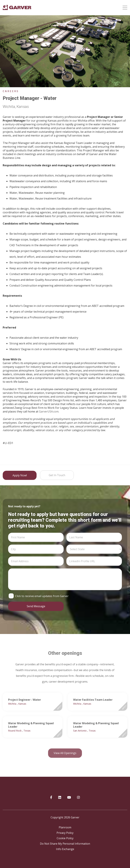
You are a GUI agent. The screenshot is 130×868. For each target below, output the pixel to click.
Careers (11, 91)
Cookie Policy (65, 838)
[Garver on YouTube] (69, 798)
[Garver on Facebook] (51, 798)
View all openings (65, 753)
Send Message (36, 606)
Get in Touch (57, 475)
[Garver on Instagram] (78, 798)
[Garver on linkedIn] (60, 798)
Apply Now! (20, 475)
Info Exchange (65, 849)
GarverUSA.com (49, 411)
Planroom (65, 827)
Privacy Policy (65, 833)
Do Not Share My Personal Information (65, 844)
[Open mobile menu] (125, 7)
